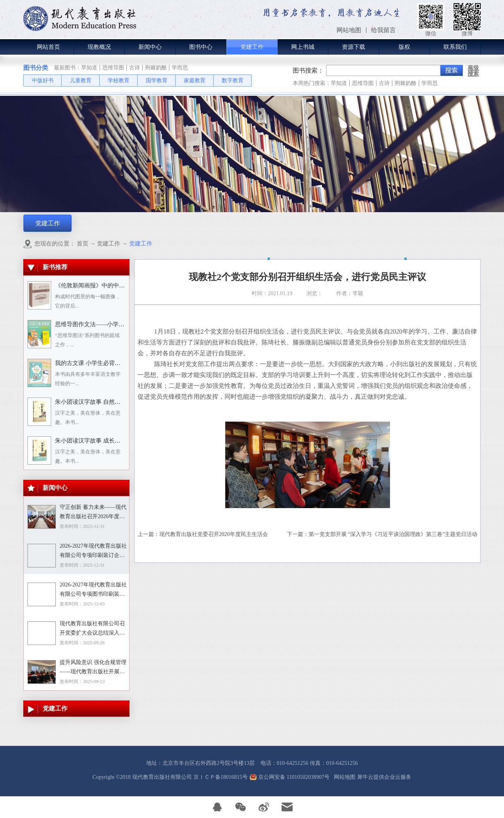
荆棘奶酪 (156, 68)
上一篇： (203, 534)
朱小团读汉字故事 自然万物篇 (94, 402)
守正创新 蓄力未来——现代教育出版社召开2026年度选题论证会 (93, 513)
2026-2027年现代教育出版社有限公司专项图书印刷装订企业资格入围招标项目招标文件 (93, 590)
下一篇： (382, 534)
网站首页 (48, 47)
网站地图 (343, 777)
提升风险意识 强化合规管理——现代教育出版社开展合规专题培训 (93, 668)
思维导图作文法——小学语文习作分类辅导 (110, 324)
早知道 (89, 68)
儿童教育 (81, 80)
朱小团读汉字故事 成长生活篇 (94, 441)
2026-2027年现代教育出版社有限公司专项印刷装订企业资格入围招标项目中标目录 (93, 552)
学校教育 (119, 80)
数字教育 (233, 80)
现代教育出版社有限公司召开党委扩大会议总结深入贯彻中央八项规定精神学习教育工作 (92, 629)
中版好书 (43, 80)
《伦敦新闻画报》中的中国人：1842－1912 (110, 285)
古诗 (135, 68)
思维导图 (113, 68)
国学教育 (157, 80)
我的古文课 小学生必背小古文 (94, 363)
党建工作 (109, 244)
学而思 (180, 68)
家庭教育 (195, 80)
